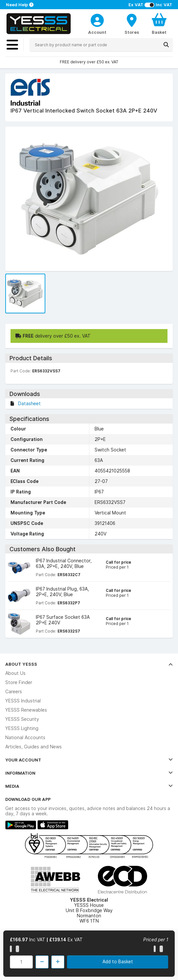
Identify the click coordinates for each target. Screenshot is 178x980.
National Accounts (25, 738)
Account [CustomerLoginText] (97, 32)
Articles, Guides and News (33, 747)
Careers (14, 692)
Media (89, 786)
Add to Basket (118, 962)
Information (89, 773)
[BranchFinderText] (132, 24)
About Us (15, 673)
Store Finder (19, 682)
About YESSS (89, 664)
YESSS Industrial (23, 701)
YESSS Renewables (26, 710)
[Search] (166, 45)
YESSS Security (22, 719)
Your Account (89, 760)
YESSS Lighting (22, 728)
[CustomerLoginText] (97, 19)
